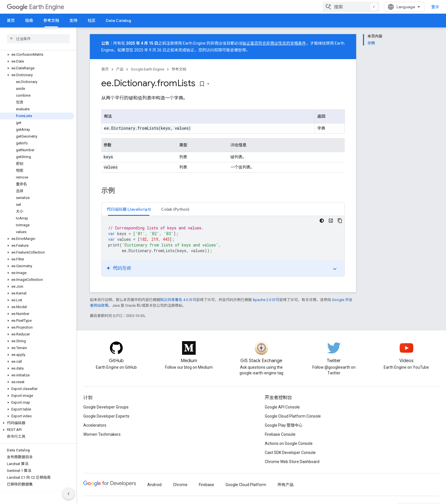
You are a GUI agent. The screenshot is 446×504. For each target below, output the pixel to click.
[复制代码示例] (340, 221)
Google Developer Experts (106, 416)
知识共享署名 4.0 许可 (178, 300)
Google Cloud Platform (246, 485)
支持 (73, 20)
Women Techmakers (102, 434)
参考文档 (179, 69)
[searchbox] (38, 39)
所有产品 (286, 485)
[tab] (129, 209)
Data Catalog (118, 20)
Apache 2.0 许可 (266, 300)
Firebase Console (280, 434)
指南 (29, 20)
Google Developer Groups (106, 407)
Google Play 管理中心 (284, 425)
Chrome (180, 485)
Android (154, 485)
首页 (11, 20)
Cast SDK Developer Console (290, 453)
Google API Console (282, 407)
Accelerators (95, 425)
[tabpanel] (223, 246)
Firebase (207, 485)
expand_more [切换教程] (335, 269)
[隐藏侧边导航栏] (69, 494)
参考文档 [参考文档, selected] (51, 20)
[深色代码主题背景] (322, 221)
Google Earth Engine (147, 69)
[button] (37, 55)
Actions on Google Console (289, 443)
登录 (435, 7)
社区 (92, 20)
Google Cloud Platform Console (293, 416)
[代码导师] (331, 221)
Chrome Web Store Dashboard (292, 462)
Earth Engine (36, 7)
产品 (120, 69)
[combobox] (351, 7)
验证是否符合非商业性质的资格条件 (274, 43)
